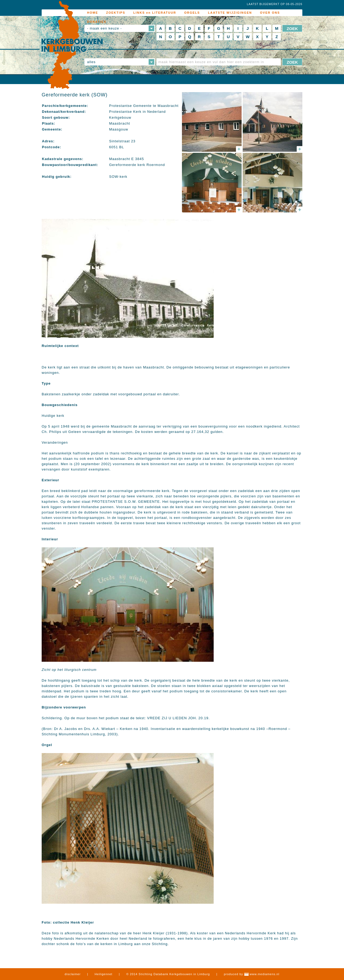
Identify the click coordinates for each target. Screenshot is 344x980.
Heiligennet (103, 974)
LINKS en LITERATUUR (155, 13)
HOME (93, 13)
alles (91, 62)
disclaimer (73, 974)
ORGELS (192, 13)
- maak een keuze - (104, 28)
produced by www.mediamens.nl (252, 974)
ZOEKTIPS (116, 13)
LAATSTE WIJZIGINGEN (230, 13)
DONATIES (97, 22)
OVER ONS (270, 13)
